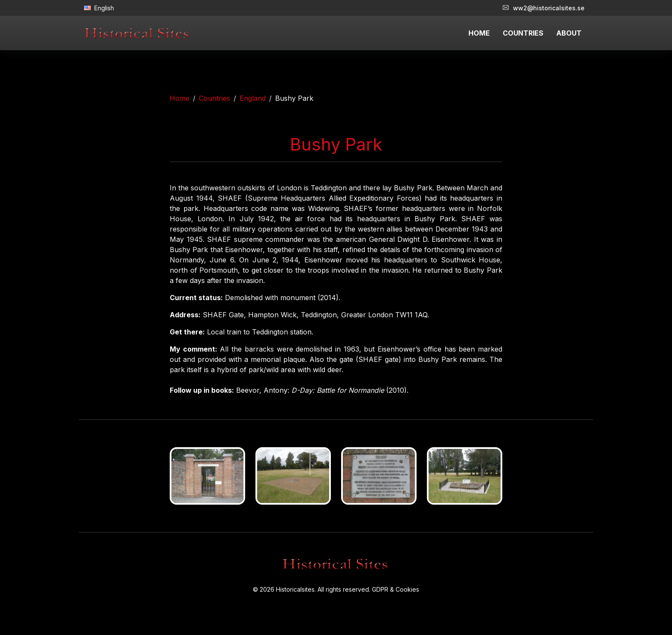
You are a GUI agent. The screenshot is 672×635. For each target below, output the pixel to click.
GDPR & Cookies (396, 589)
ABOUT (569, 33)
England (253, 98)
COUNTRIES (523, 33)
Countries (214, 98)
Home (180, 98)
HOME (479, 33)
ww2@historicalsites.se (544, 8)
